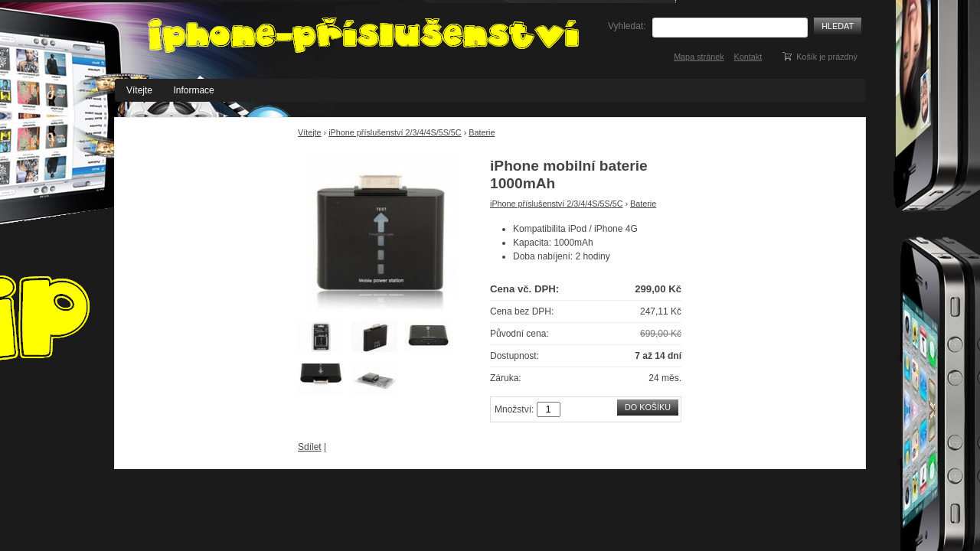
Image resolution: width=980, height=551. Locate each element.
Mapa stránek (699, 57)
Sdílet (310, 447)
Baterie (482, 132)
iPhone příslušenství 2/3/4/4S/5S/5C (395, 132)
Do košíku (648, 407)
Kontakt (748, 57)
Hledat (838, 26)
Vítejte (139, 90)
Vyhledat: (627, 26)
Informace (193, 90)
